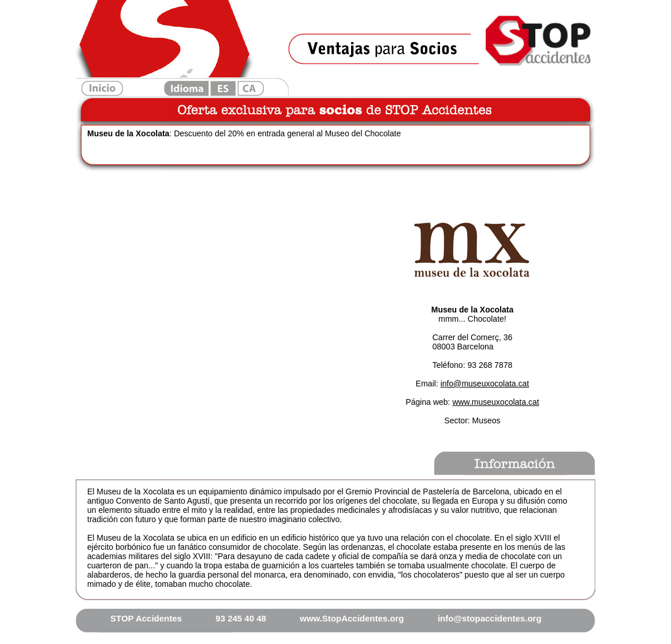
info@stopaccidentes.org (490, 618)
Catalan (251, 88)
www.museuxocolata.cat (495, 402)
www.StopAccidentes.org (352, 618)
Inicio (102, 88)
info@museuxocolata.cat (485, 384)
